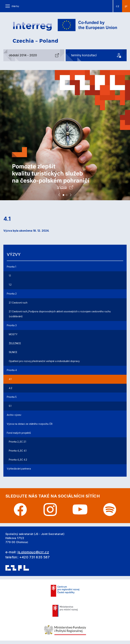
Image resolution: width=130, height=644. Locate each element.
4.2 (10, 388)
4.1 (10, 379)
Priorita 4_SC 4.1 (18, 451)
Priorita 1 (11, 267)
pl (126, 6)
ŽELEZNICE (15, 343)
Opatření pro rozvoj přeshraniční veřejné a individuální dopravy (44, 361)
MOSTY (13, 334)
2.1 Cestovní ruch (18, 303)
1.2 (10, 285)
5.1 (10, 406)
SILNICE (13, 352)
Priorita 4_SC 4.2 (18, 460)
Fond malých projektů (19, 433)
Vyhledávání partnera (19, 469)
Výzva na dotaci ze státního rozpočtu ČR (30, 424)
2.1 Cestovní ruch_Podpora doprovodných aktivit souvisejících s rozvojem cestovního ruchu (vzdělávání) (60, 314)
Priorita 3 (12, 325)
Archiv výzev (14, 415)
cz (118, 6)
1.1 (10, 276)
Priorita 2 (12, 294)
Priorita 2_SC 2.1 (17, 442)
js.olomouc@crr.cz (33, 552)
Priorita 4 (12, 370)
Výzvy (14, 254)
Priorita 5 (12, 397)
